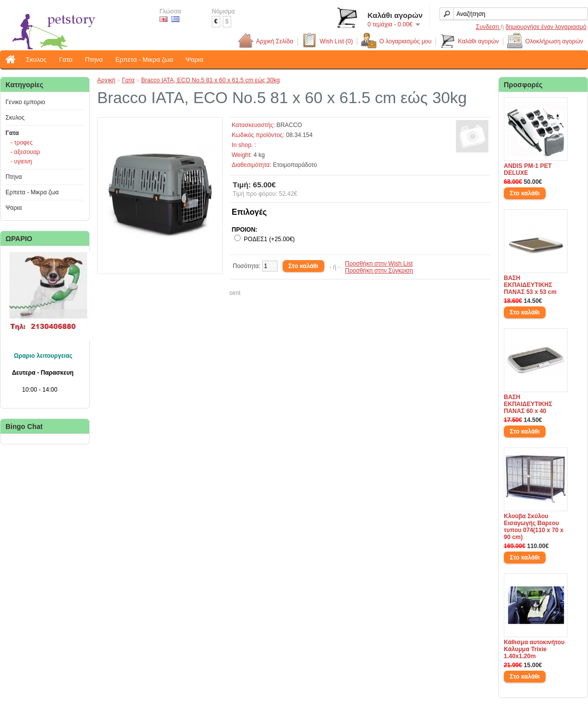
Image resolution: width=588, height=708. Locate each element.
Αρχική (106, 80)
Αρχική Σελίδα (273, 42)
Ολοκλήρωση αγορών (545, 42)
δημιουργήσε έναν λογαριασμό (546, 27)
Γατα (66, 60)
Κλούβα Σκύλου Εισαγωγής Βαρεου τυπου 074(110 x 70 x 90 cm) (534, 527)
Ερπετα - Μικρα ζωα (144, 60)
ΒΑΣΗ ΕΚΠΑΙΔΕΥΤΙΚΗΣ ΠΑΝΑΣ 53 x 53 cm (530, 285)
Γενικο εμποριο (25, 102)
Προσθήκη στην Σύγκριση (379, 271)
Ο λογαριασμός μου (396, 42)
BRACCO (289, 125)
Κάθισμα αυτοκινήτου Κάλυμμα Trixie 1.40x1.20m (534, 649)
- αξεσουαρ (25, 152)
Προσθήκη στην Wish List (379, 264)
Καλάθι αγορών (469, 42)
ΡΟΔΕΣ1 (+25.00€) (269, 239)
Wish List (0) (327, 42)
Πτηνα (94, 60)
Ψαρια (194, 60)
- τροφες (21, 142)
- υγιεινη (21, 161)
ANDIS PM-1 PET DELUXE (528, 169)
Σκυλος (36, 60)
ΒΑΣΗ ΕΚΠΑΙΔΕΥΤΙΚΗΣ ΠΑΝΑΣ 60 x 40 (528, 404)
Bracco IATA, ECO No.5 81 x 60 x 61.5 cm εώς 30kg (210, 80)
